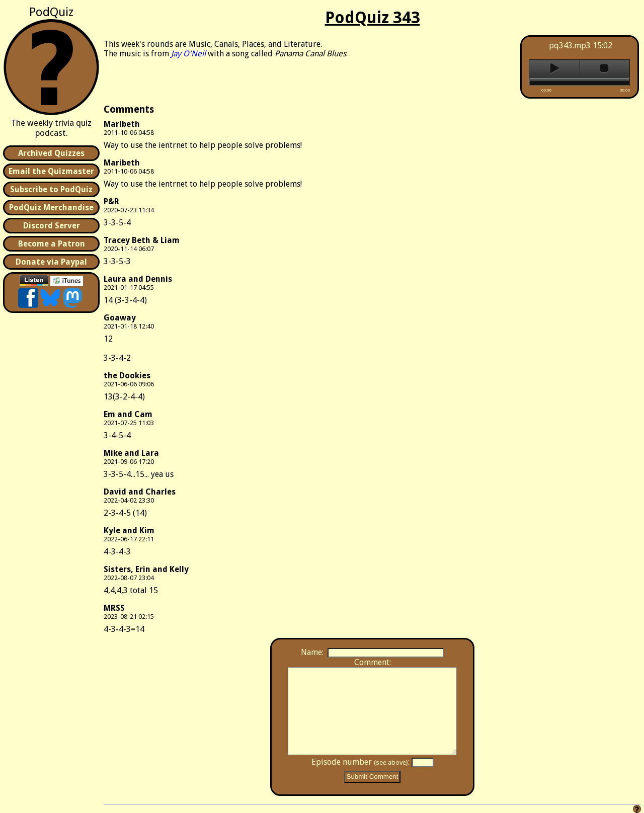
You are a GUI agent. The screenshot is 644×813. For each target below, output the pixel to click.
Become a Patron (52, 244)
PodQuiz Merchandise (51, 208)
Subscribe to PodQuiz (51, 189)
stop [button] (605, 68)
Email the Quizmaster (51, 171)
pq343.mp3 (570, 46)
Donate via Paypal (51, 262)
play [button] (554, 68)
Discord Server (52, 226)
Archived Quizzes (51, 153)
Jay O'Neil (188, 54)
